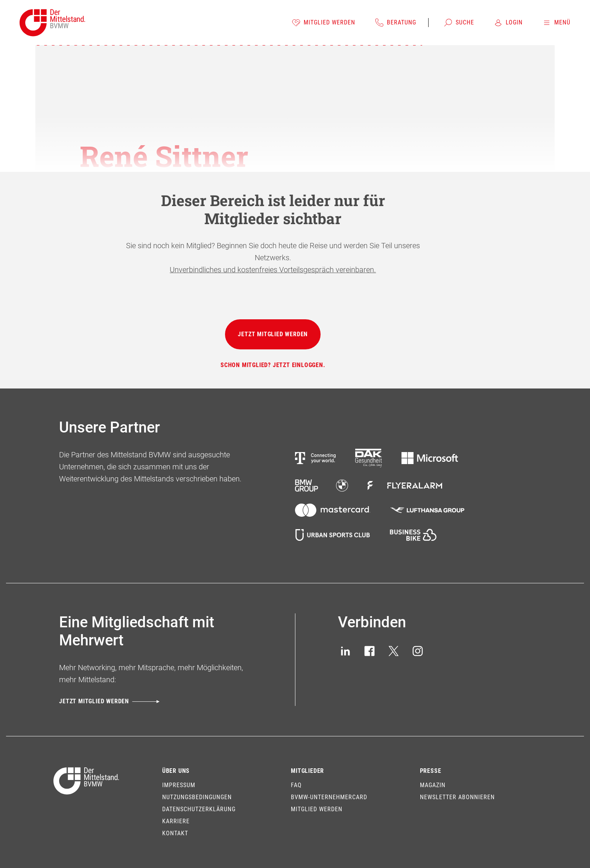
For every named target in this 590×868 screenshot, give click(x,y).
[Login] (508, 23)
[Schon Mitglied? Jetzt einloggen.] (273, 365)
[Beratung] (395, 23)
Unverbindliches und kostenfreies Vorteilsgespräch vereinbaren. (273, 270)
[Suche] (459, 23)
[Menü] (556, 23)
